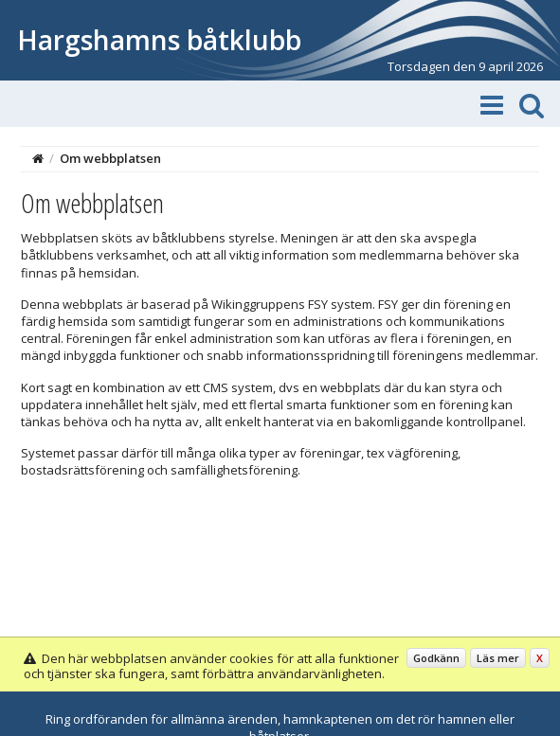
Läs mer (498, 658)
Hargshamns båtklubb (159, 40)
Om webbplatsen (110, 158)
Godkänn (436, 658)
